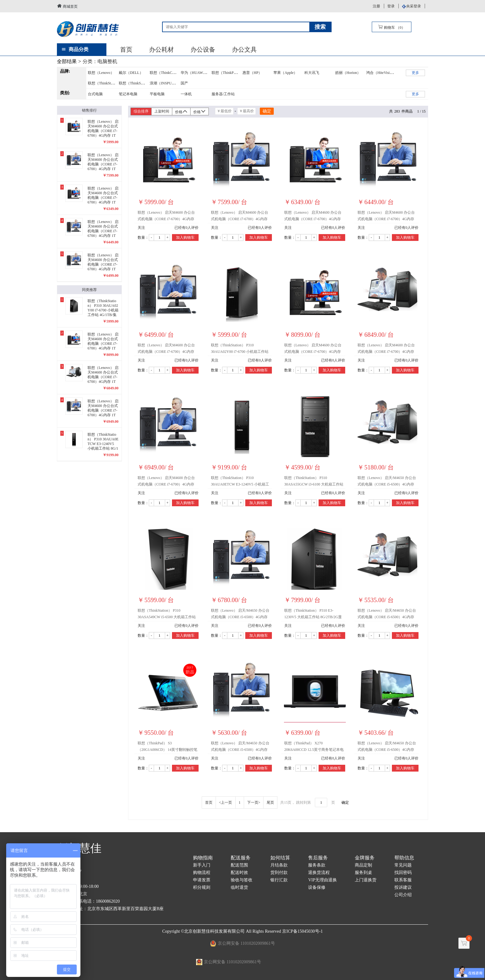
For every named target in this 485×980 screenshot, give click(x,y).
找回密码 (403, 873)
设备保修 (317, 887)
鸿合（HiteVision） (382, 73)
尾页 (270, 802)
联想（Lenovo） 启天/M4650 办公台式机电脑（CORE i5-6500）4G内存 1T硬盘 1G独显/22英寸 (387, 615)
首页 (126, 49)
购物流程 (202, 873)
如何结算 (280, 858)
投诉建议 (403, 887)
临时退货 (239, 887)
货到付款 (279, 873)
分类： (100, 61)
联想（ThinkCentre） (167, 73)
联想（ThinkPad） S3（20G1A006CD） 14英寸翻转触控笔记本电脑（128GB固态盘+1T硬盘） (167, 747)
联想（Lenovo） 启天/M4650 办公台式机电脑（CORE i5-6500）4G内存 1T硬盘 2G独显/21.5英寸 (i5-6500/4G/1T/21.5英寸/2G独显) (387, 747)
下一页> (254, 802)
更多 (415, 73)
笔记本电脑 (128, 94)
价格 (181, 111)
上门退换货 (366, 880)
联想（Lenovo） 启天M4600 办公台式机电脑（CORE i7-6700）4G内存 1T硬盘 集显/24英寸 (240, 217)
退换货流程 (319, 873)
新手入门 (202, 865)
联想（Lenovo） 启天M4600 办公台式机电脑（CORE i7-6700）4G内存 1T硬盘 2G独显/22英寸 (386, 349)
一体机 (186, 94)
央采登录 (414, 6)
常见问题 (403, 865)
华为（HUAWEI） (195, 73)
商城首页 (67, 6)
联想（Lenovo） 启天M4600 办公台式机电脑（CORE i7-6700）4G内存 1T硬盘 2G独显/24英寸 (313, 349)
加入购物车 (185, 238)
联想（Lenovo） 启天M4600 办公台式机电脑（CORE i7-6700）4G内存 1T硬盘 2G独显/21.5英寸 (166, 349)
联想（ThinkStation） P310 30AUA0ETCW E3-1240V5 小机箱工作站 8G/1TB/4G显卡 (240, 482)
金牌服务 (365, 858)
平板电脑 (157, 94)
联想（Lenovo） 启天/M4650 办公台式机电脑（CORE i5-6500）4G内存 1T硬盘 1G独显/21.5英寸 (387, 482)
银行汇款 (279, 880)
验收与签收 (242, 880)
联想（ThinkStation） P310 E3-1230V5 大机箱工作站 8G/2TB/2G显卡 (313, 615)
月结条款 (279, 865)
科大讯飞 (312, 73)
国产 (184, 83)
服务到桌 (363, 873)
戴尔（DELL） (131, 73)
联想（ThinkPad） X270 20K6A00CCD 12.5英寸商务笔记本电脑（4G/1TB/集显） (314, 747)
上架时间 (162, 111)
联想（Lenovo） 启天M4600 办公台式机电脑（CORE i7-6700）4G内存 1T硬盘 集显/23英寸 (386, 217)
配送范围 (239, 865)
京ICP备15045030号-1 (302, 931)
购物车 (392, 27)
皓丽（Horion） (348, 73)
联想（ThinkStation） (105, 83)
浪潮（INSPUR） (164, 83)
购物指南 (203, 858)
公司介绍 (403, 895)
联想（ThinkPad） (226, 73)
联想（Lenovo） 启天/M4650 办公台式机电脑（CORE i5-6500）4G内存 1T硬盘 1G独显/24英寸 (240, 615)
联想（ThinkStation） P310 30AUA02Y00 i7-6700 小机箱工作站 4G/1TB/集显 (240, 349)
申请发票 (202, 880)
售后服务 (318, 858)
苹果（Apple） (285, 73)
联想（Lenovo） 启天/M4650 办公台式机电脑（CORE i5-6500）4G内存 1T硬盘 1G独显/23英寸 (240, 747)
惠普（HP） (252, 73)
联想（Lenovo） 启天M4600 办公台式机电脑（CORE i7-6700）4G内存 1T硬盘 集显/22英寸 (313, 217)
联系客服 (403, 880)
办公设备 (203, 49)
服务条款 (317, 865)
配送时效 (239, 873)
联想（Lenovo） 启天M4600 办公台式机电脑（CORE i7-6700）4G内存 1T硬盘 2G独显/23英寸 (166, 482)
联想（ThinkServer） (135, 83)
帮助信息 (404, 858)
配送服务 (241, 858)
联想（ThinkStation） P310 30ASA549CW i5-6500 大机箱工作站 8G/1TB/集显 (167, 615)
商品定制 (363, 865)
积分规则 (202, 887)
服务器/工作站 (223, 94)
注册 (376, 6)
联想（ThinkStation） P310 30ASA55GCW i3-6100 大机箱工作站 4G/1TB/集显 (314, 482)
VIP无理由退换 (322, 880)
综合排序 (141, 111)
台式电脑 (95, 94)
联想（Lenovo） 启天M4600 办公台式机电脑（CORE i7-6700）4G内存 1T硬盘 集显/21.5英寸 (166, 217)
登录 (391, 6)
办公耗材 (161, 49)
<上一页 (226, 802)
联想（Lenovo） (101, 73)
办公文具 (244, 49)
